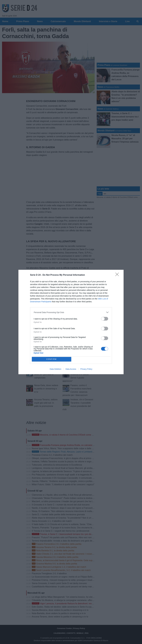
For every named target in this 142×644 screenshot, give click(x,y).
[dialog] (71, 322)
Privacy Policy (86, 369)
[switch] (105, 319)
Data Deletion (56, 369)
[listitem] (71, 312)
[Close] (118, 275)
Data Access (71, 369)
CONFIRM (52, 359)
